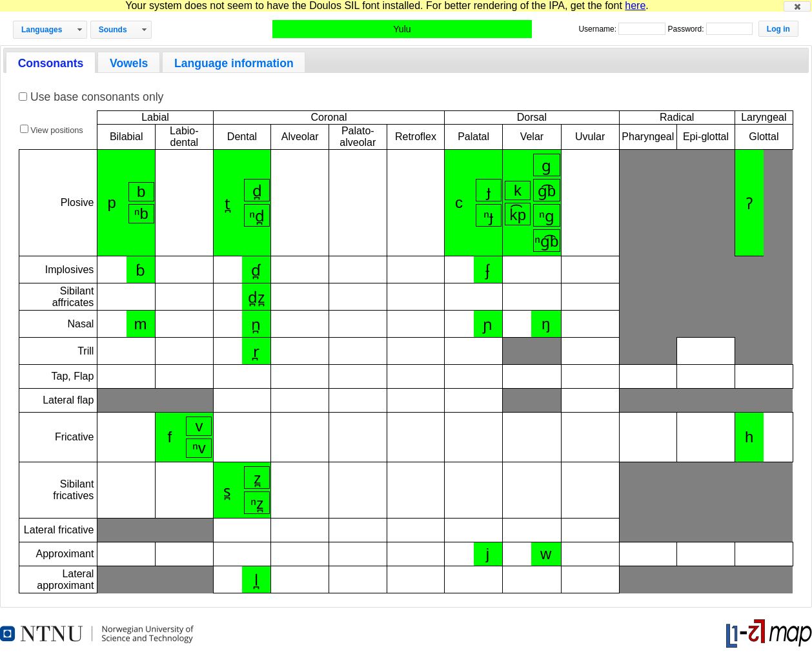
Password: (686, 29)
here (635, 5)
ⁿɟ (488, 216)
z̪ (257, 478)
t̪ (228, 204)
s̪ (227, 491)
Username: (598, 29)
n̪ (256, 324)
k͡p (518, 215)
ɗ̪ (256, 270)
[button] (797, 6)
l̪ (256, 580)
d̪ (257, 191)
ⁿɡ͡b (546, 241)
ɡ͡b (547, 191)
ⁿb (141, 213)
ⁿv (199, 448)
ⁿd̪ (257, 216)
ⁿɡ (547, 216)
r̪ (256, 352)
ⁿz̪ (257, 503)
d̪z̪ (256, 297)
